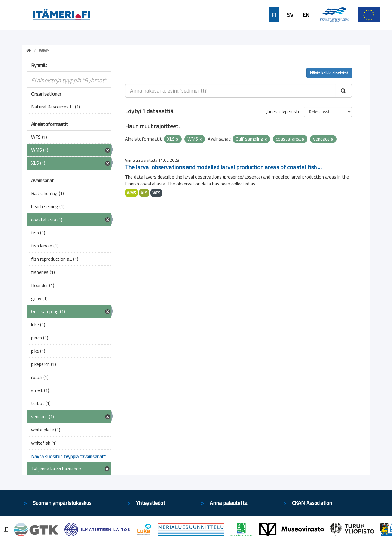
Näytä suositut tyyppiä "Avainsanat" (68, 456)
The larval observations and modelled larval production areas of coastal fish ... (223, 167)
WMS (131, 193)
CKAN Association (312, 503)
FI (274, 15)
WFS (156, 193)
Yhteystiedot (151, 503)
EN (306, 15)
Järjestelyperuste (283, 111)
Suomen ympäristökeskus (62, 503)
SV (290, 15)
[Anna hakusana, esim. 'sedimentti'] (231, 91)
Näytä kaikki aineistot (329, 73)
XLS (144, 193)
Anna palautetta (229, 503)
